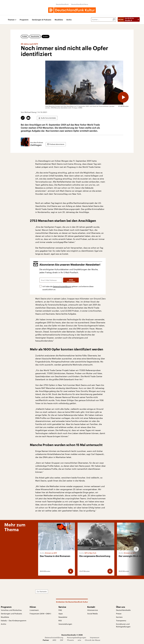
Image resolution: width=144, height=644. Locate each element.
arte (79, 640)
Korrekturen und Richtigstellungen (123, 625)
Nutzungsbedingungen (77, 637)
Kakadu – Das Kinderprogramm (14, 620)
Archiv (69, 20)
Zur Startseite (42, 591)
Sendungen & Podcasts (42, 20)
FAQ (60, 610)
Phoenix (70, 640)
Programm (24, 20)
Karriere (119, 617)
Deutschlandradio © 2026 (72, 635)
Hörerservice (93, 610)
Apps (61, 614)
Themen (11, 20)
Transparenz (121, 620)
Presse (119, 614)
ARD (54, 640)
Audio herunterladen (48, 118)
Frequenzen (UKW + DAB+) (40, 614)
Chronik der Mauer (93, 640)
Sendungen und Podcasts (11, 614)
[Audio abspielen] (123, 97)
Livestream (34, 610)
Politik (25, 36)
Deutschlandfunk (62, 4)
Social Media (92, 614)
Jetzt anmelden (71, 281)
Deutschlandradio (123, 610)
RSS (60, 620)
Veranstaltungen (65, 624)
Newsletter (63, 617)
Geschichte (35, 36)
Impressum (95, 637)
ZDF (62, 640)
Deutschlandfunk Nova (80, 4)
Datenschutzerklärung (62, 286)
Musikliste (59, 20)
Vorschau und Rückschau (11, 610)
